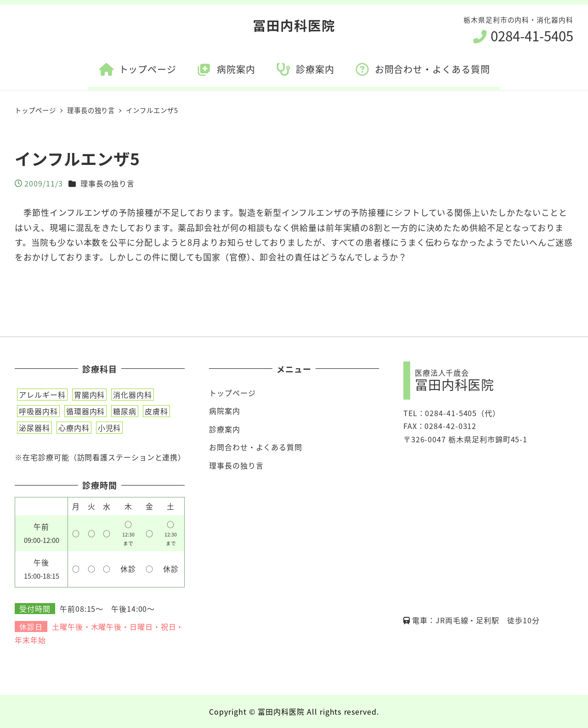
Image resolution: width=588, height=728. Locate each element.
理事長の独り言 (107, 183)
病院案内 (225, 411)
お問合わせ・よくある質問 (256, 447)
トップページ (232, 393)
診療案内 (225, 429)
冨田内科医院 (294, 25)
